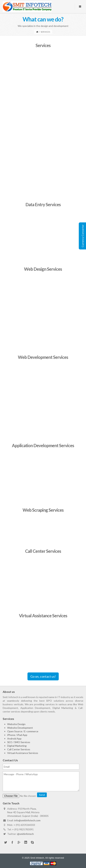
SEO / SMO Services (19, 742)
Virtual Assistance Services (23, 753)
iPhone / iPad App (17, 735)
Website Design (16, 724)
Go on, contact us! (43, 676)
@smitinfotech (25, 834)
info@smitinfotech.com (27, 820)
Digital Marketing (17, 746)
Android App (14, 739)
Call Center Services (19, 749)
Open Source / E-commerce (23, 731)
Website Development (20, 728)
